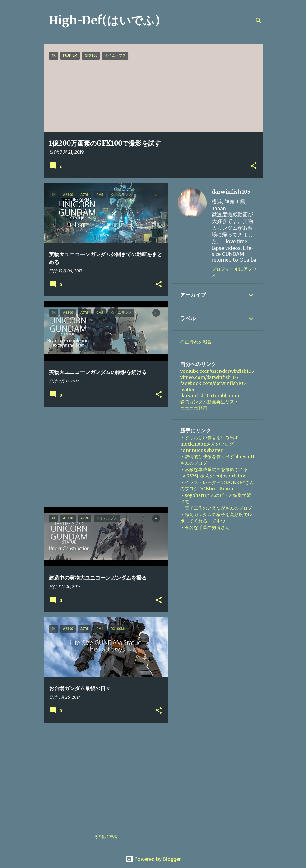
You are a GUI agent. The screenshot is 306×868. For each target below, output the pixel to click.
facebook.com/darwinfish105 (213, 383)
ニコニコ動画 (194, 408)
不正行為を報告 (196, 342)
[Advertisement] (103, 457)
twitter (188, 390)
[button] (254, 166)
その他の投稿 (106, 837)
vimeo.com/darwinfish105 (209, 377)
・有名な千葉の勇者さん (205, 527)
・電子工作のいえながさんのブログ (216, 508)
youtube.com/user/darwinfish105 (217, 371)
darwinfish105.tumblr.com (210, 396)
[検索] (259, 21)
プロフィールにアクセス (234, 272)
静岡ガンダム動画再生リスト (209, 402)
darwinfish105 (231, 192)
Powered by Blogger (153, 859)
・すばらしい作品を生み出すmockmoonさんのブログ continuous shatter (209, 444)
